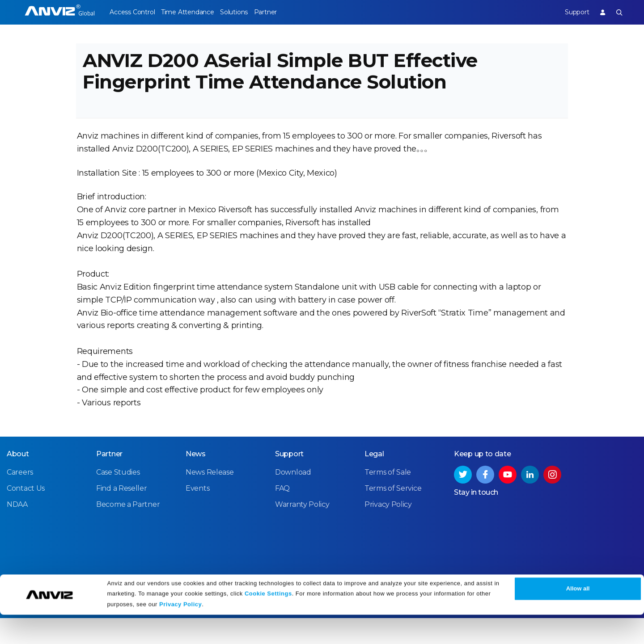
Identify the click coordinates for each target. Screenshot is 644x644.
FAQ (282, 515)
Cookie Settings (268, 623)
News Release (210, 499)
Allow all (578, 618)
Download (293, 499)
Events (197, 515)
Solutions (248, 12)
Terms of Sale (388, 499)
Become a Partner (128, 531)
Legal (374, 480)
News (196, 480)
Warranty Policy (302, 531)
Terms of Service (393, 515)
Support (569, 12)
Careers (20, 499)
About (18, 480)
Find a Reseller (122, 515)
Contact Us (26, 515)
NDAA (17, 531)
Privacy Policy (180, 634)
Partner (287, 12)
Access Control (132, 12)
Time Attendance (195, 12)
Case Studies (118, 499)
